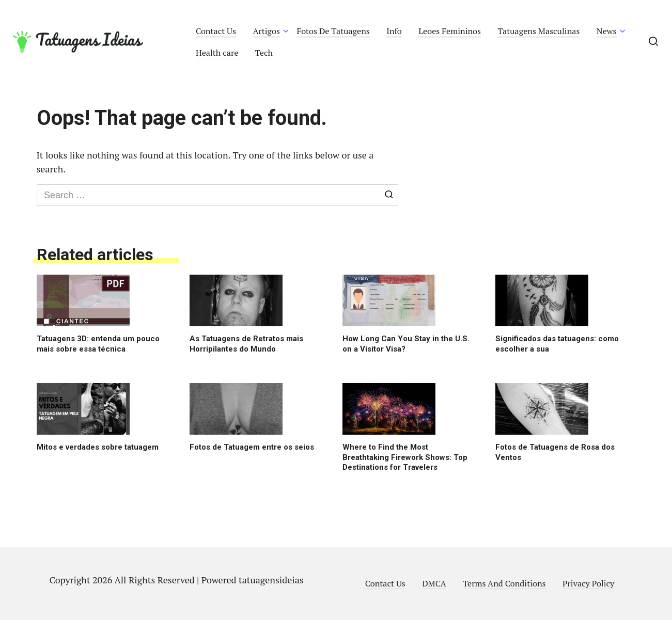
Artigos (266, 31)
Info (394, 31)
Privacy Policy (588, 583)
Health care (217, 53)
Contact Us (216, 31)
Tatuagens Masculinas (538, 31)
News (607, 31)
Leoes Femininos (450, 31)
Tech (264, 53)
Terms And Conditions (504, 583)
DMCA (434, 583)
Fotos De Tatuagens (333, 31)
